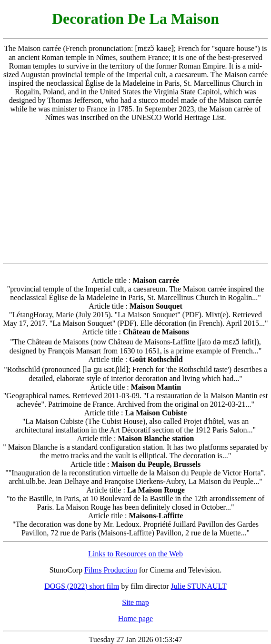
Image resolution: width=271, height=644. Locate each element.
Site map (135, 602)
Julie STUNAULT (199, 586)
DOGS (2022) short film (82, 586)
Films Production (111, 570)
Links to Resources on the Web (135, 554)
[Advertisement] (136, 192)
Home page (135, 619)
